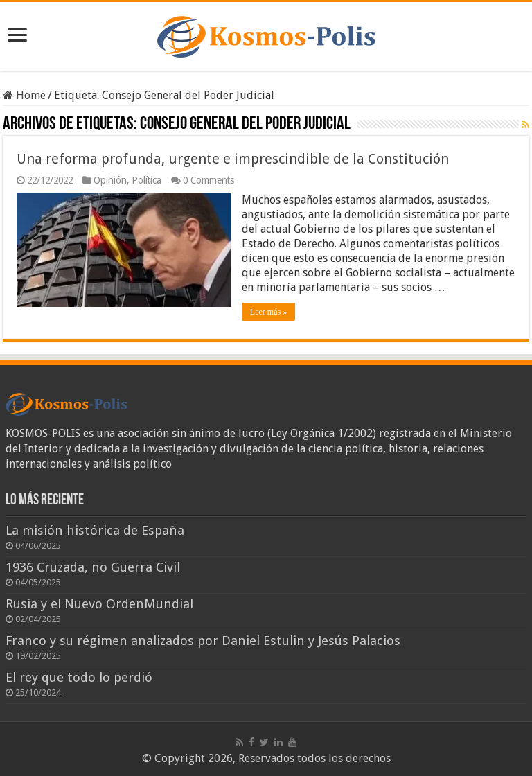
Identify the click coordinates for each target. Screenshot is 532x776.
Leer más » (268, 312)
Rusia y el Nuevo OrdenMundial (99, 604)
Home (24, 95)
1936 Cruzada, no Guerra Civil (93, 567)
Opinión (110, 180)
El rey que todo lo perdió (79, 677)
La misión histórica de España (95, 530)
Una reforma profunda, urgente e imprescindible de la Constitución (233, 159)
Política (147, 180)
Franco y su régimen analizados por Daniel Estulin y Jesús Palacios (203, 641)
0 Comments (209, 180)
